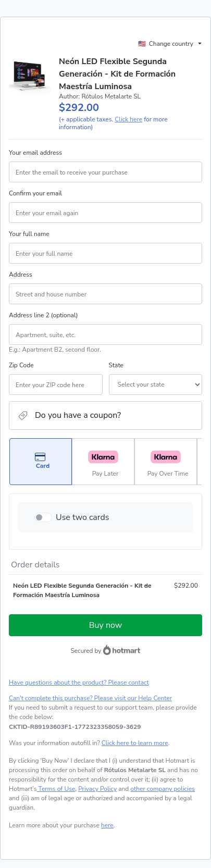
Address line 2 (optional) (44, 315)
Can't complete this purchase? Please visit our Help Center (90, 698)
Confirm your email (35, 193)
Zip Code (21, 365)
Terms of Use (56, 789)
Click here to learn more (135, 743)
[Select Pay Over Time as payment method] (166, 462)
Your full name (29, 234)
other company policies (163, 789)
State (116, 365)
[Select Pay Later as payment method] (103, 462)
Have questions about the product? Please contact (79, 683)
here (107, 825)
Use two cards (83, 517)
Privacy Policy (97, 789)
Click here (128, 119)
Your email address (35, 153)
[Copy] (75, 727)
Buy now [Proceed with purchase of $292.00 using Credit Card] (106, 625)
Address (21, 275)
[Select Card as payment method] (41, 462)
